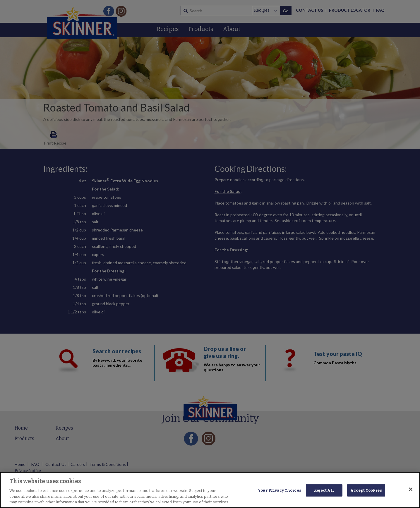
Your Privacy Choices (280, 490)
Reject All (324, 490)
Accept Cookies (366, 490)
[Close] (411, 489)
